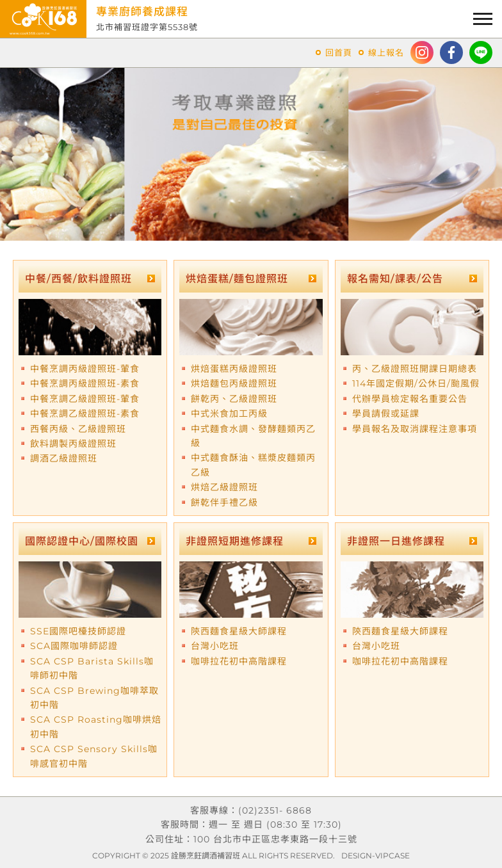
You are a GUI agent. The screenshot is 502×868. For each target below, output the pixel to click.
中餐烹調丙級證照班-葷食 (85, 369)
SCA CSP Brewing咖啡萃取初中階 (94, 698)
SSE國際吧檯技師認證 (78, 631)
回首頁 (339, 52)
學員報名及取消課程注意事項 (415, 429)
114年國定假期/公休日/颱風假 (416, 383)
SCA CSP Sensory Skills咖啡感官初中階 (94, 756)
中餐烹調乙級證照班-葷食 (85, 399)
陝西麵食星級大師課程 (239, 631)
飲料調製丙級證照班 (73, 444)
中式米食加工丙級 (229, 414)
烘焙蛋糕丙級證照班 (234, 369)
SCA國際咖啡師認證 (74, 646)
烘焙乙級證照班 (224, 487)
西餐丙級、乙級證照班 (78, 429)
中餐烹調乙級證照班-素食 (85, 414)
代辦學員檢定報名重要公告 (410, 399)
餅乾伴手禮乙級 (224, 502)
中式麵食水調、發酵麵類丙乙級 (253, 436)
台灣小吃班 (215, 646)
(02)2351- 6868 (275, 810)
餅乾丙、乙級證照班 (234, 399)
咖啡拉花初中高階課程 (239, 661)
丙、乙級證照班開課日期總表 (415, 369)
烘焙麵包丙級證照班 (234, 383)
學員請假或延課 (386, 414)
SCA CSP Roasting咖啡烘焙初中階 (96, 727)
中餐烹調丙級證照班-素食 (85, 383)
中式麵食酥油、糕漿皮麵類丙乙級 (253, 465)
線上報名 (386, 52)
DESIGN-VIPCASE (376, 856)
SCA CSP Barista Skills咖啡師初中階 (92, 668)
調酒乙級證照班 (64, 458)
